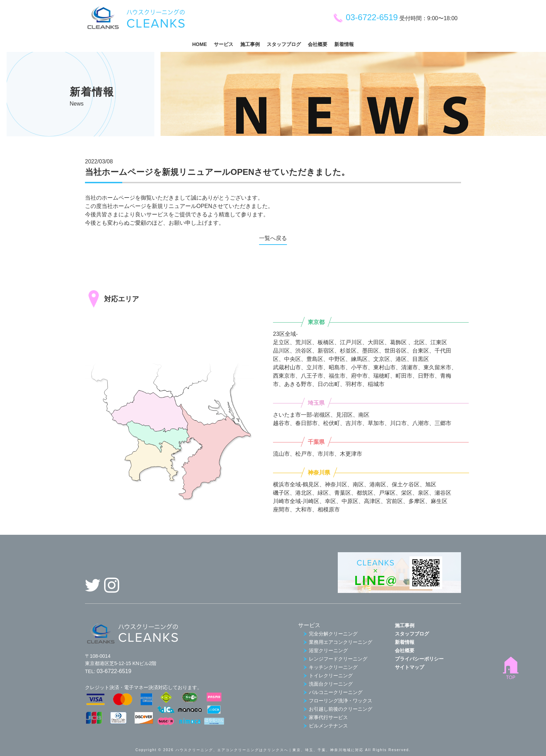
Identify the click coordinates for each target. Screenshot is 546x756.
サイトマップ (409, 667)
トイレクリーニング (328, 676)
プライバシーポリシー (419, 659)
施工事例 (250, 44)
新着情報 (344, 44)
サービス (224, 44)
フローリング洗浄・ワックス (338, 701)
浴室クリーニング (326, 650)
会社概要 (318, 44)
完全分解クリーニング (330, 634)
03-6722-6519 (365, 17)
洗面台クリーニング (328, 684)
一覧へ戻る (273, 238)
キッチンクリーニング (330, 667)
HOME (200, 44)
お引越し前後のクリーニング (338, 709)
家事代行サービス (326, 717)
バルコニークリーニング (333, 692)
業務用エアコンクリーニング (338, 642)
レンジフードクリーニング (335, 659)
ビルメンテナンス (326, 726)
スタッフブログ (284, 44)
